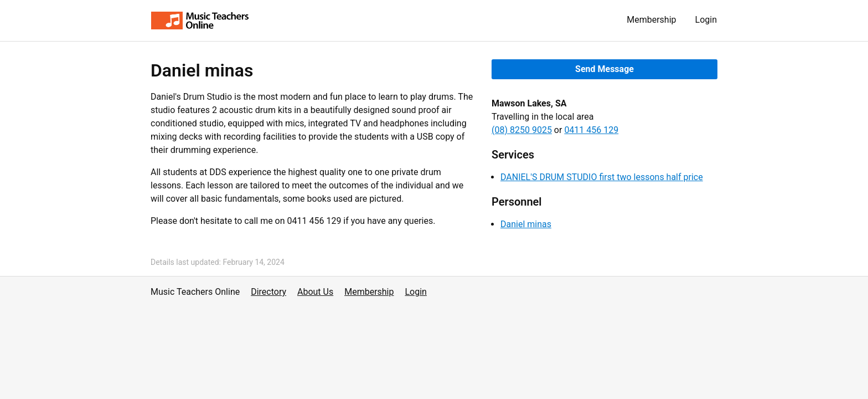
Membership (651, 20)
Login (706, 20)
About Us (315, 292)
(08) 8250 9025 (522, 130)
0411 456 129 (591, 130)
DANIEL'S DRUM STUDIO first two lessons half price (602, 177)
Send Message (604, 69)
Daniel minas (526, 224)
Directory (268, 292)
